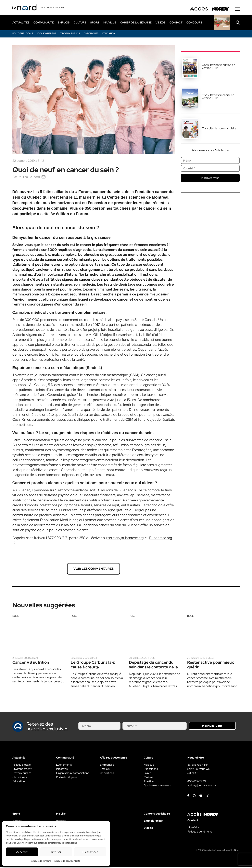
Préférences (90, 852)
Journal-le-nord (29, 177)
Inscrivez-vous (210, 178)
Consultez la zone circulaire (219, 129)
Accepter (22, 852)
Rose (16, 617)
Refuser (56, 852)
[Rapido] (222, 23)
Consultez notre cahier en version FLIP (218, 97)
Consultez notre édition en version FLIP (218, 67)
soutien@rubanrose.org (126, 538)
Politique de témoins (40, 861)
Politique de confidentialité (67, 861)
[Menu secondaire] (237, 10)
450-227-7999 (197, 782)
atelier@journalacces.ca (202, 786)
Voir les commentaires (94, 569)
